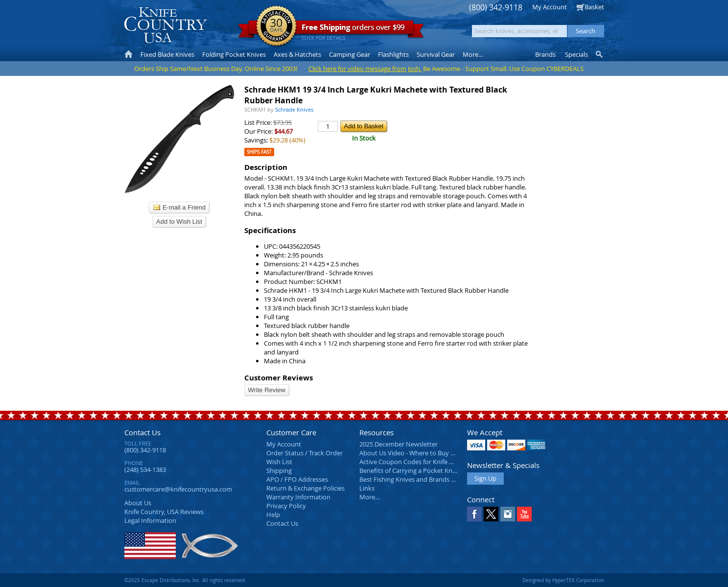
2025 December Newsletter (399, 444)
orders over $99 (331, 30)
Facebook (474, 514)
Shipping (279, 470)
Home (129, 54)
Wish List (279, 462)
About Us (138, 503)
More (473, 54)
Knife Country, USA (165, 25)
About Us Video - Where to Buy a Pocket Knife (425, 453)
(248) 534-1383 (145, 470)
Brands (545, 54)
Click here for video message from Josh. (365, 69)
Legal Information (150, 520)
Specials (576, 54)
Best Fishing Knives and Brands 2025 (412, 479)
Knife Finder (600, 54)
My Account (550, 7)
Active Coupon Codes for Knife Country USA (423, 462)
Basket (594, 7)
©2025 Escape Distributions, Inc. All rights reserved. (185, 580)
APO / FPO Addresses (297, 479)
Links (367, 488)
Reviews (164, 512)
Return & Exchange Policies (305, 488)
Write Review (267, 390)
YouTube (524, 514)
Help (273, 515)
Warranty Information (298, 497)
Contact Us (142, 432)
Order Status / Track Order (305, 453)
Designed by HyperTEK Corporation (563, 580)
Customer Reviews (279, 378)
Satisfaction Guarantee (276, 27)
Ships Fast (259, 152)
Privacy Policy (286, 506)
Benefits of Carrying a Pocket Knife (409, 470)
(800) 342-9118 (496, 8)
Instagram (508, 514)
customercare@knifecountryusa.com (178, 489)
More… (370, 497)
